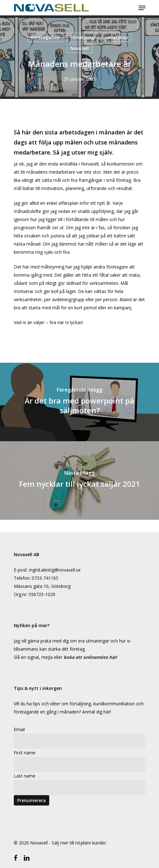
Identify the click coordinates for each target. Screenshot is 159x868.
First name (25, 753)
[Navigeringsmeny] (142, 8)
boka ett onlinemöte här (90, 657)
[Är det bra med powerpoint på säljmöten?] (79, 402)
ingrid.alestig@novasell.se (55, 570)
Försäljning (82, 37)
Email (19, 729)
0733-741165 (45, 578)
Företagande (45, 37)
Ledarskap (117, 37)
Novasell (79, 48)
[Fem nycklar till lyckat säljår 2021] (79, 480)
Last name (25, 776)
